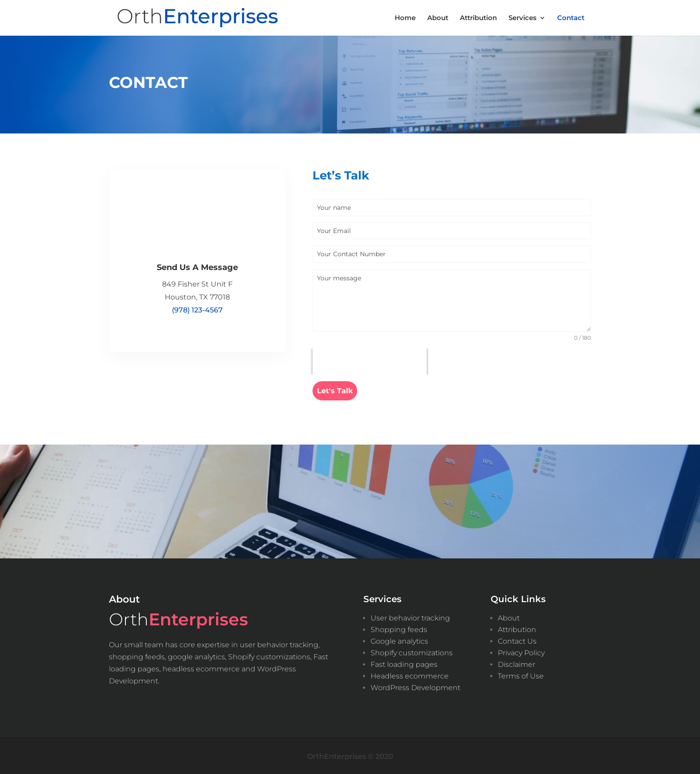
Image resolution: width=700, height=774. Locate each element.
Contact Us (517, 639)
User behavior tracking (410, 616)
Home (405, 18)
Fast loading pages (404, 663)
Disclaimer (517, 663)
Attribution (478, 18)
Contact (571, 18)
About (438, 18)
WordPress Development (415, 686)
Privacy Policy (521, 651)
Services (523, 18)
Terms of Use (521, 674)
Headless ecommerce (410, 674)
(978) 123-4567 (197, 310)
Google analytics (399, 639)
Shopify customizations (412, 651)
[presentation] (370, 362)
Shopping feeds (399, 628)
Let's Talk (335, 391)
